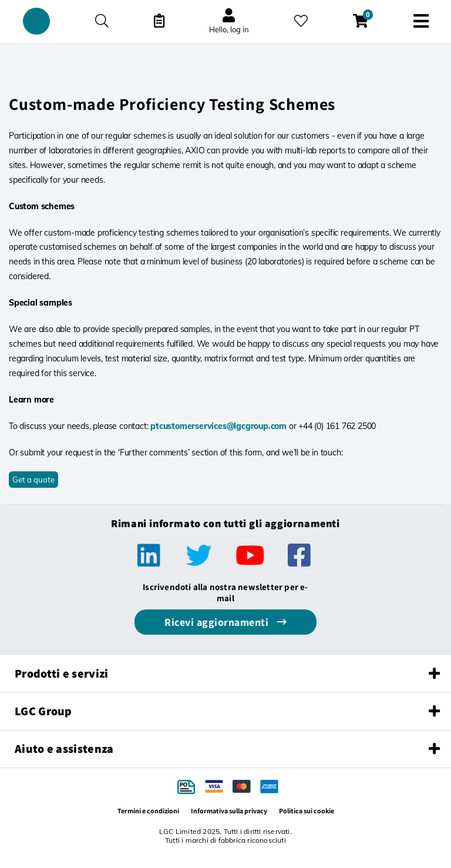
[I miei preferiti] (301, 21)
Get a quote (33, 480)
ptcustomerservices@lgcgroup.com (218, 426)
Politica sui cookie (307, 811)
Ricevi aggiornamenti (218, 622)
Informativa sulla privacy (229, 811)
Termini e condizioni (148, 811)
